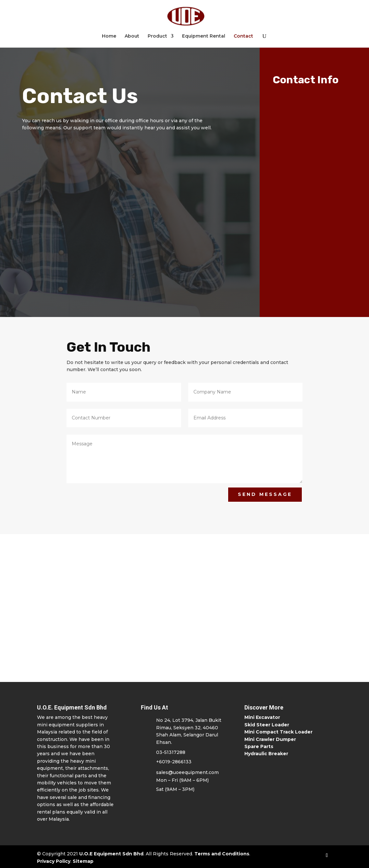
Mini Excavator (262, 717)
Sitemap (83, 861)
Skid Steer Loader (267, 725)
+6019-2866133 (174, 762)
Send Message (265, 494)
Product (157, 36)
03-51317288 (171, 752)
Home (109, 36)
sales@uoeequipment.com (187, 772)
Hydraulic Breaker (266, 754)
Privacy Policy (54, 861)
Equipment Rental (204, 36)
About (132, 36)
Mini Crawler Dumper (270, 739)
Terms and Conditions (222, 854)
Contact (243, 36)
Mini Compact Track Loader (278, 732)
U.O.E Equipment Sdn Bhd (111, 854)
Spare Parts (259, 746)
